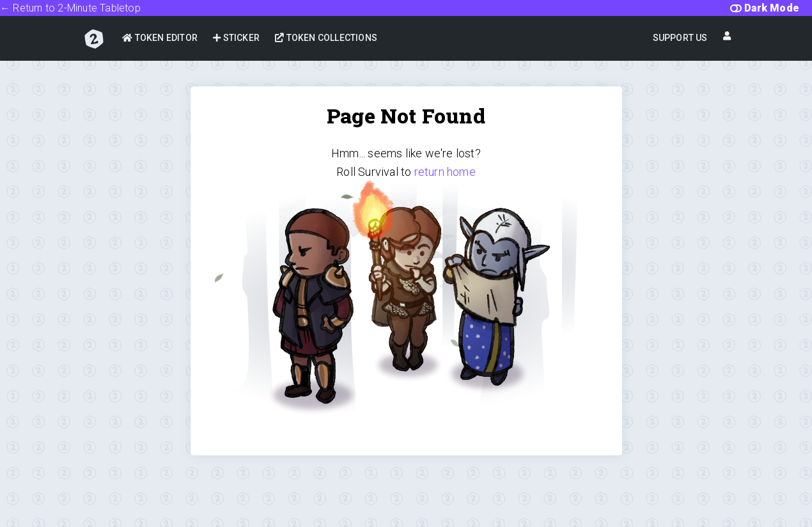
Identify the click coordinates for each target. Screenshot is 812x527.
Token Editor (160, 38)
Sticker (236, 38)
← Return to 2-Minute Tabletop (70, 8)
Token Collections (326, 38)
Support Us (680, 38)
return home (445, 172)
